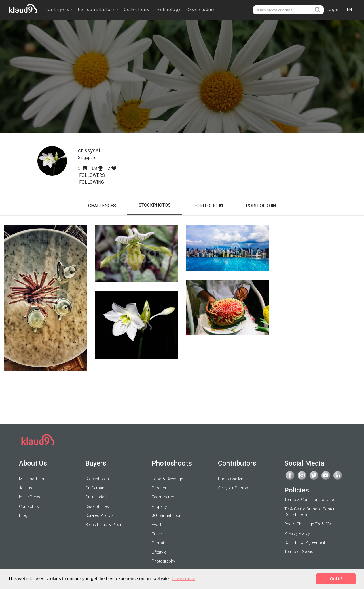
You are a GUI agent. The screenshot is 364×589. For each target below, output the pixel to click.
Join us (26, 488)
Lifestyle (159, 552)
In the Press (30, 497)
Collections (137, 10)
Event (156, 525)
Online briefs (97, 497)
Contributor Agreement (305, 543)
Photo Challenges (234, 479)
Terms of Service (300, 552)
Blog (23, 516)
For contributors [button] (97, 10)
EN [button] (349, 9)
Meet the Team (32, 479)
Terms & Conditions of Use (309, 500)
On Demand (96, 488)
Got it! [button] (336, 579)
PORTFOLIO (208, 206)
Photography (163, 561)
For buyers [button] (58, 10)
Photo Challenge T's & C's (308, 524)
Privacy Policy (297, 534)
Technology (168, 10)
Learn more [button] (184, 579)
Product (159, 488)
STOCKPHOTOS (155, 205)
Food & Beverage (167, 479)
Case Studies (97, 507)
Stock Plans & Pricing (105, 525)
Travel (157, 534)
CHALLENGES (102, 206)
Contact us (29, 507)
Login (333, 10)
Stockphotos (97, 479)
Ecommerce (163, 497)
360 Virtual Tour (166, 516)
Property (159, 507)
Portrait (158, 543)
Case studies (201, 10)
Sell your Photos (233, 488)
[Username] (283, 10)
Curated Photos (100, 516)
